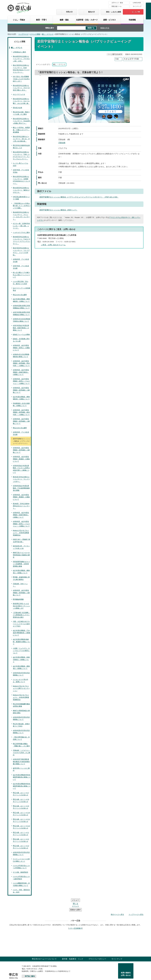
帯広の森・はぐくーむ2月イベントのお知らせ (21, 840)
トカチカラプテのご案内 (21, 232)
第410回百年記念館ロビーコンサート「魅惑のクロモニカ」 (21, 190)
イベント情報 (35, 34)
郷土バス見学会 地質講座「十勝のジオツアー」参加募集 (21, 130)
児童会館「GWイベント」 (20, 585)
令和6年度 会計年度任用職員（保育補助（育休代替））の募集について (21, 363)
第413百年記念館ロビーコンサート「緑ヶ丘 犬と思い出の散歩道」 (21, 139)
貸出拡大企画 (17, 108)
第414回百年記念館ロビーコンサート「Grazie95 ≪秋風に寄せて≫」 (22, 121)
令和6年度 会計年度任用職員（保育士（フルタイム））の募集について (21, 381)
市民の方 (69, 12)
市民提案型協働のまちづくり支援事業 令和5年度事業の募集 (21, 564)
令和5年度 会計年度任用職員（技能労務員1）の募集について (21, 515)
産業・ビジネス (109, 20)
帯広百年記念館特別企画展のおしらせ (21, 147)
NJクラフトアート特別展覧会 (21, 289)
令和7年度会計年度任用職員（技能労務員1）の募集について (21, 328)
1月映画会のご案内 (19, 52)
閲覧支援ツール (117, 6)
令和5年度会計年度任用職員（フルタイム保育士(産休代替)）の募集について (21, 469)
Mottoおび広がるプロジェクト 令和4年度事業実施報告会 (21, 533)
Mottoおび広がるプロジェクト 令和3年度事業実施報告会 (21, 697)
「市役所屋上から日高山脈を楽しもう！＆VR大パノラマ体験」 (22, 206)
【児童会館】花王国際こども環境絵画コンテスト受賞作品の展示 (21, 615)
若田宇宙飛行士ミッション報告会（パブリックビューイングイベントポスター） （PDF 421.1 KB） (80, 197)
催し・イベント (48, 34)
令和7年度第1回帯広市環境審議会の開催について (21, 313)
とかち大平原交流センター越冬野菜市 (21, 878)
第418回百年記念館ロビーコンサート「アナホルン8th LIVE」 (21, 59)
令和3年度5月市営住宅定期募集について (21, 732)
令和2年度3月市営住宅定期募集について (21, 854)
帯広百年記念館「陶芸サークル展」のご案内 (21, 113)
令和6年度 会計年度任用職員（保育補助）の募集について (21, 390)
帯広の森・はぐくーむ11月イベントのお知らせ (21, 820)
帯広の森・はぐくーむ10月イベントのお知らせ (21, 814)
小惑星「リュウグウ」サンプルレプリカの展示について (21, 651)
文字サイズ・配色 (117, 3)
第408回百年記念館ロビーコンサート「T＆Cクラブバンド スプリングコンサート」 (22, 240)
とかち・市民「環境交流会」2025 (21, 891)
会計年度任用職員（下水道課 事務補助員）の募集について (22, 633)
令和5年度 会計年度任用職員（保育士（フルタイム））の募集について (21, 524)
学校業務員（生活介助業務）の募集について (21, 405)
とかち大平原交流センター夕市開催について (21, 867)
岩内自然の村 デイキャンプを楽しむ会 (21, 547)
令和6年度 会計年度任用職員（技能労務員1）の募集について (21, 372)
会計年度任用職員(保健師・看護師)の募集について (22, 642)
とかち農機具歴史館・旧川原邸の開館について (21, 884)
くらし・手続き (19, 20)
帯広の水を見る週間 (20, 295)
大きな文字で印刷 (131, 59)
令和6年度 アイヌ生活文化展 (21, 260)
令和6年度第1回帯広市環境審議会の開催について (21, 307)
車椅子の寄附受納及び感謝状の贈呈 (21, 712)
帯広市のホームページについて (44, 945)
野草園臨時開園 (18, 599)
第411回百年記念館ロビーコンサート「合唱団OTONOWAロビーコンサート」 (21, 180)
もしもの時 (136, 12)
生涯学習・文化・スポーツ (87, 20)
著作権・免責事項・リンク (73, 945)
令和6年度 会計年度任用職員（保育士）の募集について (21, 348)
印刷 (117, 59)
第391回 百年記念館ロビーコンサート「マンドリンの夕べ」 (21, 479)
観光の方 (92, 12)
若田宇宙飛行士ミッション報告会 (59, 210)
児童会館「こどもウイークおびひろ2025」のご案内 (21, 753)
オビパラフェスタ (19, 94)
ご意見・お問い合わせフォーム (53, 245)
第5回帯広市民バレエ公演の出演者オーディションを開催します (21, 606)
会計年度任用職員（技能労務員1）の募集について (21, 660)
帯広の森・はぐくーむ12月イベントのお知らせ (21, 827)
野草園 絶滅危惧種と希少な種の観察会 (21, 578)
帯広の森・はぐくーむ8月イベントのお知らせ (21, 801)
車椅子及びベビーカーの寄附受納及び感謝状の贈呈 (21, 555)
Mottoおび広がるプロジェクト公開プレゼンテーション (21, 688)
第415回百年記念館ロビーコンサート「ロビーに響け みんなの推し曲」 (21, 101)
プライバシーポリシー (97, 945)
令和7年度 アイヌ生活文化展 (21, 267)
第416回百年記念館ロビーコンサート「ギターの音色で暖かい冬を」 (21, 88)
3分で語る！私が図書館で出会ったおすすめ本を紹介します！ (21, 79)
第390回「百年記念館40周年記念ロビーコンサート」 (21, 506)
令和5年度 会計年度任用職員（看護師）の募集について (21, 459)
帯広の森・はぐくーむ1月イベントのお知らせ (21, 834)
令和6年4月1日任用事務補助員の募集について (21, 356)
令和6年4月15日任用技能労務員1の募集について (21, 320)
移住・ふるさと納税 (114, 12)
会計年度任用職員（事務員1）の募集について (21, 572)
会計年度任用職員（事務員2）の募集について (21, 667)
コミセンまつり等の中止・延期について (21, 681)
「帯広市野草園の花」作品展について (21, 738)
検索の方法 (105, 28)
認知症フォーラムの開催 (21, 334)
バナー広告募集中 (75, 914)
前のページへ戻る (117, 900)
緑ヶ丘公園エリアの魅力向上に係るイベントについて (21, 275)
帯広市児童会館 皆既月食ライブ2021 (21, 725)
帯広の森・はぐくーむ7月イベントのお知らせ (21, 794)
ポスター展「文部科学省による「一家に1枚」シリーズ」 (21, 226)
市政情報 (132, 20)
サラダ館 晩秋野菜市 (21, 872)
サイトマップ (137, 6)
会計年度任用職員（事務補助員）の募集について (21, 300)
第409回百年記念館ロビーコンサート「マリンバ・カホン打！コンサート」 (21, 216)
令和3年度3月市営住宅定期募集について (21, 674)
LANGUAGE (137, 3)
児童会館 (62, 143)
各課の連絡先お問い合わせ (126, 960)
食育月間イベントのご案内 (21, 769)
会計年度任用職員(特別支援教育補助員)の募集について (22, 777)
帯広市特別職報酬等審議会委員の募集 (21, 705)
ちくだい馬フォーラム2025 (21, 164)
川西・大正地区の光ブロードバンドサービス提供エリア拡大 (21, 624)
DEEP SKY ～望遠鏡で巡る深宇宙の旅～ (21, 541)
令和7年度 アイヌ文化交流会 (21, 171)
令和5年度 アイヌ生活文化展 (21, 433)
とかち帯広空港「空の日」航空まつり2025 (21, 283)
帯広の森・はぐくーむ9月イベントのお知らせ (21, 807)
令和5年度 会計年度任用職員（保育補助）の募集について (21, 421)
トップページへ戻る (136, 900)
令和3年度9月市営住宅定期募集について (21, 718)
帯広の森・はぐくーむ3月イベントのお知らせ (21, 847)
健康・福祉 (64, 20)
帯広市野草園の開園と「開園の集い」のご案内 (21, 745)
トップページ (23, 34)
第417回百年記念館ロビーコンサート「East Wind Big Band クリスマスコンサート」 (21, 69)
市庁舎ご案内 (30, 962)
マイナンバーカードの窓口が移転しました (21, 860)
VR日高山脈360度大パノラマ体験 (21, 198)
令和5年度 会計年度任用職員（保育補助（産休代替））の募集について (21, 412)
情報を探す (50, 28)
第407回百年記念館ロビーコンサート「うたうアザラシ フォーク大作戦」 (21, 251)
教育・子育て (41, 20)
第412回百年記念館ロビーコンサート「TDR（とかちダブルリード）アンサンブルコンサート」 (21, 156)
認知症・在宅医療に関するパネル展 (21, 340)
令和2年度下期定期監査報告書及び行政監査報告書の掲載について (21, 762)
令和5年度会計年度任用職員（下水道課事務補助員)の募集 (21, 488)
